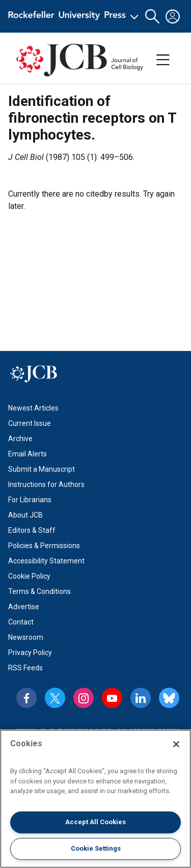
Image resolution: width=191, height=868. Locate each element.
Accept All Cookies (95, 822)
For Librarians (30, 500)
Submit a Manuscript (42, 469)
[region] (95, 799)
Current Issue (30, 423)
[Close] (176, 744)
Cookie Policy (29, 576)
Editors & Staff (32, 530)
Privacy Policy (30, 653)
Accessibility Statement (46, 561)
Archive (20, 439)
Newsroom (26, 637)
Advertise (24, 607)
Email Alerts (28, 454)
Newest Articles (33, 408)
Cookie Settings (96, 848)
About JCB (25, 515)
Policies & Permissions (44, 546)
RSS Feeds (25, 668)
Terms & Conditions (39, 591)
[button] (152, 17)
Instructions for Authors (46, 484)
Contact (21, 622)
